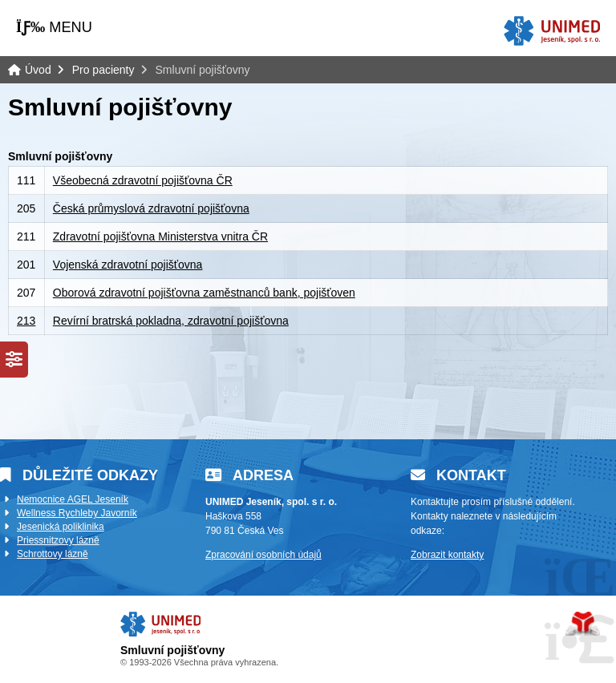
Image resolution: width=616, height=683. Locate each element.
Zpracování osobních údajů (263, 555)
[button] (54, 27)
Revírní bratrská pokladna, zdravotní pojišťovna (171, 321)
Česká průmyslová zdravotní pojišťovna (151, 208)
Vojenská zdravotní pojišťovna (128, 265)
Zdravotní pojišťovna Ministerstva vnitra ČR (160, 236)
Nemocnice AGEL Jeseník (73, 499)
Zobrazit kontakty (447, 555)
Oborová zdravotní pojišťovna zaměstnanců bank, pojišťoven (204, 293)
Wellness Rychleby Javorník (77, 513)
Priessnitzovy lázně (58, 540)
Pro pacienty (103, 70)
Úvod (552, 31)
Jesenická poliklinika (61, 527)
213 (26, 321)
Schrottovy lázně (53, 554)
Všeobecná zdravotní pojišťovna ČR (143, 180)
